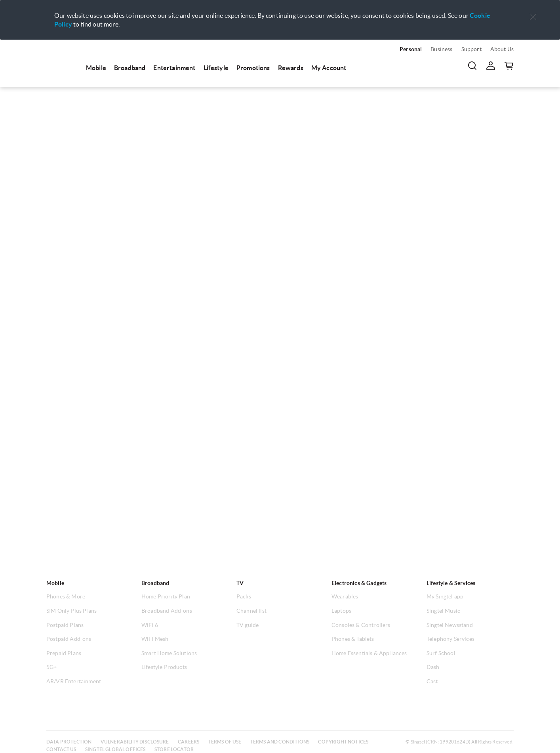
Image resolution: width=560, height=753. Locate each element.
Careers (189, 742)
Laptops (341, 611)
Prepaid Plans (64, 653)
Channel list (251, 611)
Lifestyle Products (164, 667)
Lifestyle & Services (451, 583)
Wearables (345, 596)
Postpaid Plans (65, 625)
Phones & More (66, 596)
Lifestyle (216, 68)
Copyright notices (343, 742)
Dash (433, 667)
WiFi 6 (150, 625)
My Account (329, 68)
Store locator (174, 749)
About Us (502, 49)
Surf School (441, 653)
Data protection (69, 742)
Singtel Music (443, 611)
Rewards (291, 68)
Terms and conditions (280, 742)
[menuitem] (62, 60)
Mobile (96, 68)
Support (471, 49)
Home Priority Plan (166, 596)
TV (240, 583)
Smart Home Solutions (169, 653)
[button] (533, 17)
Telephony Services (450, 639)
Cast (432, 681)
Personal (411, 49)
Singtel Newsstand (450, 625)
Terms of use (225, 742)
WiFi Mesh (155, 639)
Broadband (130, 68)
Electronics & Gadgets (359, 583)
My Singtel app (445, 596)
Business (441, 49)
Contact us (61, 749)
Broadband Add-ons (167, 611)
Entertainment (174, 68)
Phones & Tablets (353, 639)
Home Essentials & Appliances (369, 653)
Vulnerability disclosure (135, 742)
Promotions (253, 68)
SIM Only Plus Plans (71, 611)
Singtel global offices (115, 749)
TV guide (248, 625)
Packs (244, 596)
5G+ (51, 667)
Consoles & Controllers (361, 625)
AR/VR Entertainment (74, 681)
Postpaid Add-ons (69, 639)
